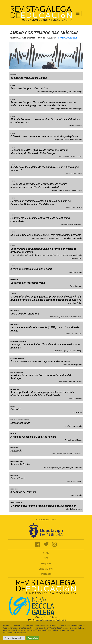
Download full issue (68, 38)
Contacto (46, 574)
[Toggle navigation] (78, 13)
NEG (46, 558)
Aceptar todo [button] (33, 638)
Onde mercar (46, 569)
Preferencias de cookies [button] (14, 638)
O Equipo (46, 564)
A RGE (46, 553)
